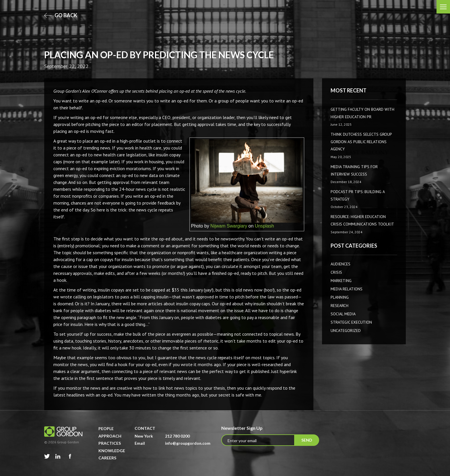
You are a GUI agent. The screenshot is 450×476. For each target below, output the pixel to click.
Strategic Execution (351, 322)
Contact (145, 428)
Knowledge (112, 451)
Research (340, 306)
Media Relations (347, 289)
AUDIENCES (341, 264)
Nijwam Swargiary (229, 226)
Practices (110, 443)
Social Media (343, 314)
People (106, 429)
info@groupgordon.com (188, 443)
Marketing (341, 281)
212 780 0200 (177, 436)
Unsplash (264, 226)
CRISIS (336, 272)
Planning (340, 297)
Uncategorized (346, 331)
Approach (110, 436)
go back (61, 15)
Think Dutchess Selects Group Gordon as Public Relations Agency (361, 142)
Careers (107, 458)
